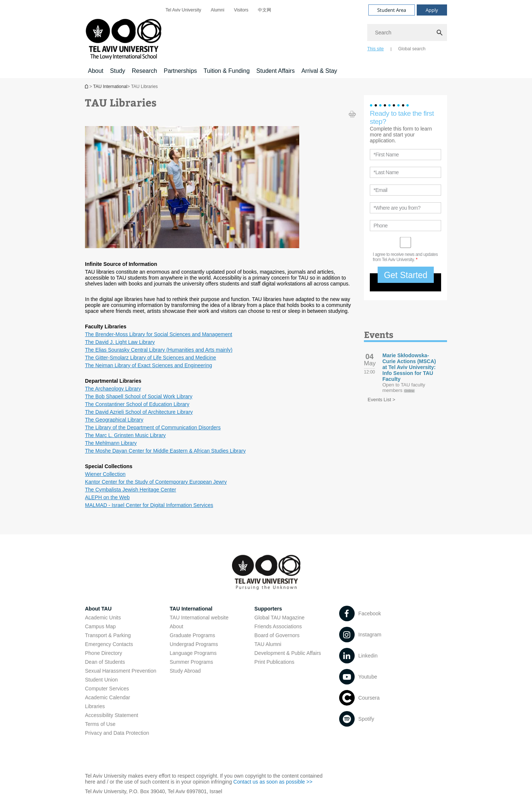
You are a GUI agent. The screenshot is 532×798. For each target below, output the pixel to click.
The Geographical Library (114, 420)
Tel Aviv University (183, 10)
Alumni (217, 10)
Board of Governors (277, 635)
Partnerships (180, 71)
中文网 (265, 10)
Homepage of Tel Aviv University (87, 86)
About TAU (98, 609)
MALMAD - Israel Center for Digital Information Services (149, 505)
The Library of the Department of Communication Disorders (153, 427)
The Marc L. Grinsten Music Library (125, 435)
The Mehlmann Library (111, 443)
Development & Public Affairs (288, 653)
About (96, 71)
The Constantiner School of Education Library (137, 404)
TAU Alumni (268, 644)
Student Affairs (276, 71)
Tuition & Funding (227, 71)
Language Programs (193, 653)
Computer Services (107, 689)
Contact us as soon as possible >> (273, 782)
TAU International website (199, 618)
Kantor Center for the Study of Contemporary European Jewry (156, 482)
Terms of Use (100, 724)
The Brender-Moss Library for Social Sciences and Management (158, 334)
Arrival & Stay (319, 71)
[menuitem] (183, 10)
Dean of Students (105, 662)
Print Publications (274, 662)
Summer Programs (191, 662)
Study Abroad (185, 671)
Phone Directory (103, 653)
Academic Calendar (108, 697)
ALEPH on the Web (107, 497)
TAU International (110, 87)
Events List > (381, 400)
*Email (380, 190)
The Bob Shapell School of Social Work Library (139, 396)
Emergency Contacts (109, 644)
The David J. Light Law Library (120, 342)
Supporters (268, 609)
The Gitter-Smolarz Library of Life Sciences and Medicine (151, 358)
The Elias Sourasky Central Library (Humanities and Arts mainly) (159, 350)
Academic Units (103, 618)
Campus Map (100, 626)
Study (118, 71)
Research (144, 71)
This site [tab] (376, 49)
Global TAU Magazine (280, 618)
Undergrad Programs (194, 644)
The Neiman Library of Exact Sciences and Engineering (149, 365)
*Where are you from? (397, 208)
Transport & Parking (108, 635)
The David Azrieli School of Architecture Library (139, 412)
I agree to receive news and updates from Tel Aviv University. (405, 257)
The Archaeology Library (113, 389)
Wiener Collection (105, 474)
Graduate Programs (192, 635)
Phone (381, 226)
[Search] (407, 33)
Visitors (241, 10)
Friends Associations (278, 626)
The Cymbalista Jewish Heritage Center (131, 490)
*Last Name (386, 172)
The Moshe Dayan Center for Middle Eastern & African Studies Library (165, 451)
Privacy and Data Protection (117, 733)
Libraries (95, 706)
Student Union (101, 680)
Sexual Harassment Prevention (121, 671)
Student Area (392, 10)
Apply (432, 10)
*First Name (386, 155)
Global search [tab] (412, 49)
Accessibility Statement (112, 715)
